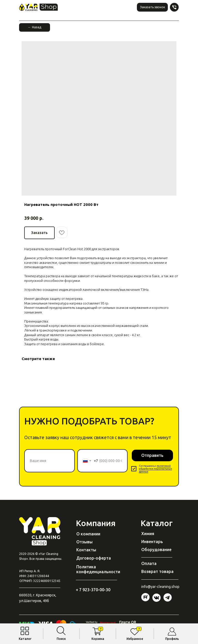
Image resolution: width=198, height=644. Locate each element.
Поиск (61, 639)
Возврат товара (157, 571)
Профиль (172, 639)
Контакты (86, 550)
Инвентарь (152, 542)
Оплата (149, 563)
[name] (49, 461)
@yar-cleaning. (159, 587)
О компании (88, 534)
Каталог (25, 639)
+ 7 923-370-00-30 (93, 590)
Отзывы (84, 542)
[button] (152, 7)
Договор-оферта (94, 558)
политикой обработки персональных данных (155, 469)
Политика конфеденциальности (98, 569)
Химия (148, 534)
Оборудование (156, 550)
